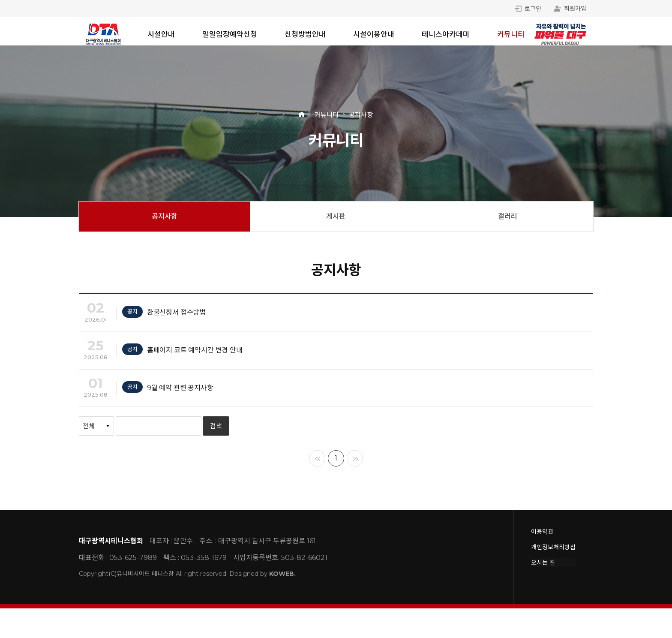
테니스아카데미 (446, 34)
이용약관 (542, 561)
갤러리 (508, 222)
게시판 (336, 222)
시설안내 (161, 34)
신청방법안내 (305, 34)
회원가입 (570, 9)
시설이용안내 (374, 34)
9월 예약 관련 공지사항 (183, 412)
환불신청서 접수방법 (178, 322)
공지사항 (165, 222)
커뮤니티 (511, 34)
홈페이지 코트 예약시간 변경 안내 (199, 367)
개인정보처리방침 (553, 577)
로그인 (528, 9)
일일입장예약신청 (230, 34)
